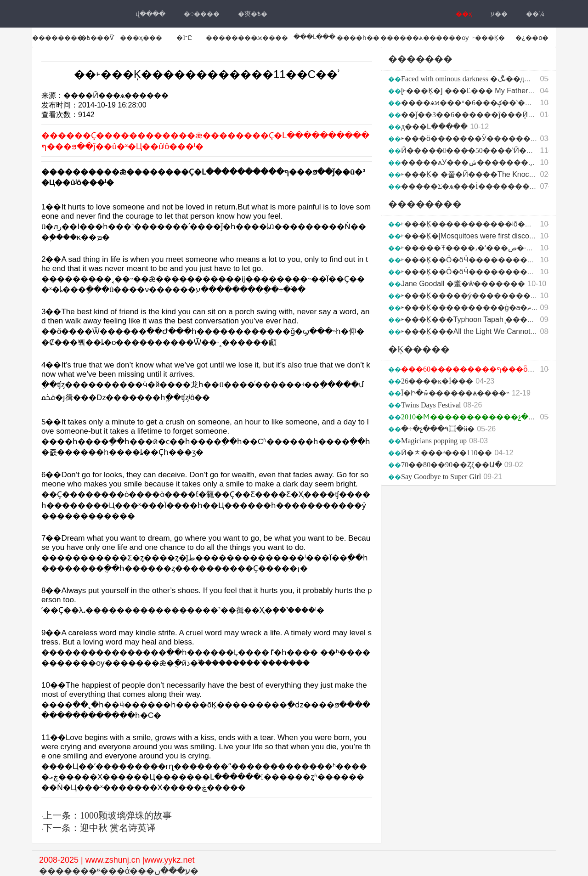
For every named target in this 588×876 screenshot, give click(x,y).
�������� (58, 38)
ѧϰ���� (271, 38)
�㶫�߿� (253, 14)
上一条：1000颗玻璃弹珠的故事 (107, 815)
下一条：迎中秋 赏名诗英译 (99, 828)
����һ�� (358, 38)
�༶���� (202, 14)
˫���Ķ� (489, 38)
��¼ (535, 14)
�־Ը (184, 38)
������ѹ (446, 38)
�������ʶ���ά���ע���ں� (119, 871)
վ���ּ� (150, 14)
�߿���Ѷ (97, 38)
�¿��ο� (532, 38)
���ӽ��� (141, 38)
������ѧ (401, 38)
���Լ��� (314, 37)
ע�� (499, 14)
